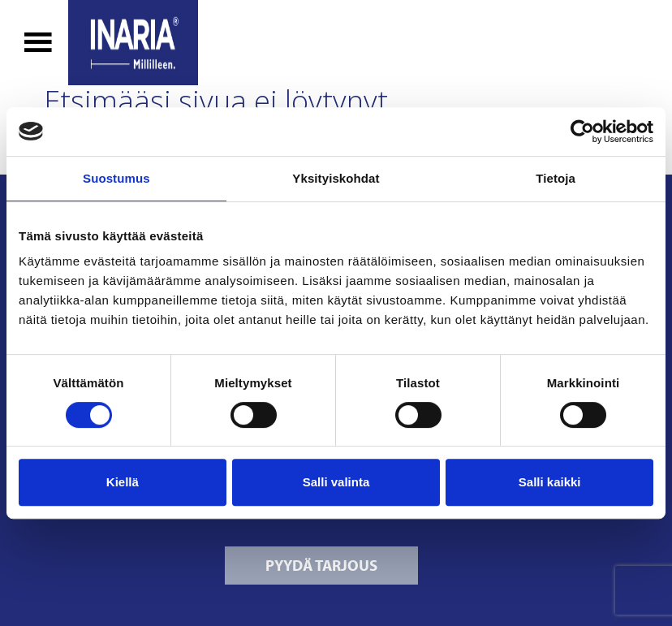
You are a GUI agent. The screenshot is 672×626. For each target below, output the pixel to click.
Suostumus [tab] (116, 178)
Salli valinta (336, 482)
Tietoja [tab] (556, 178)
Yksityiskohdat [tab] (336, 178)
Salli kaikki (550, 482)
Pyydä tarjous (321, 565)
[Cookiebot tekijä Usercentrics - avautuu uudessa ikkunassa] (582, 132)
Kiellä (123, 482)
